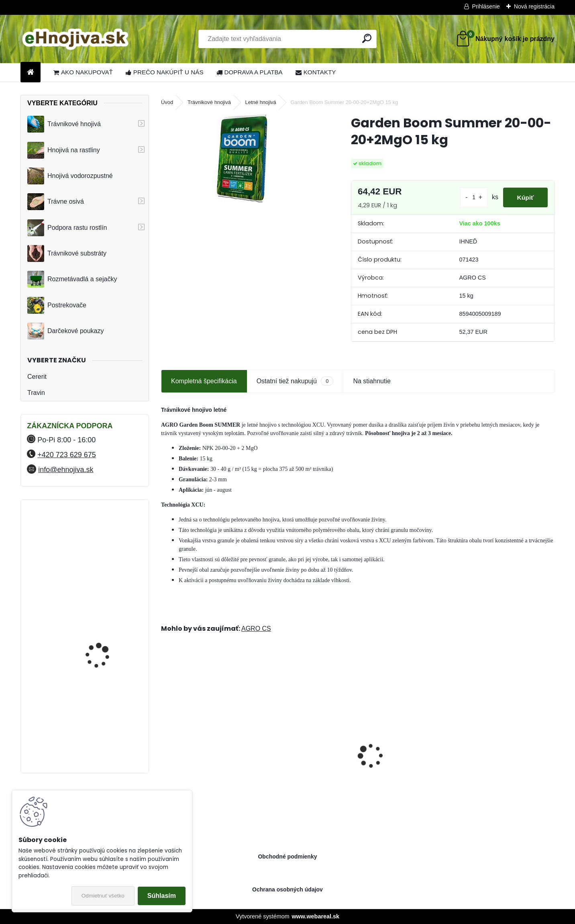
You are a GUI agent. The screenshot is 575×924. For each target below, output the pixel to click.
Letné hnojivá (261, 102)
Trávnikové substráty (67, 253)
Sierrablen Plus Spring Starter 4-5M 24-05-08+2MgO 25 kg (308, 764)
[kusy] (469, 197)
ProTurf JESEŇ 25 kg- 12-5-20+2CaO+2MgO (506, 763)
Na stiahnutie (372, 381)
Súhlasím (162, 896)
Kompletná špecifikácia (204, 381)
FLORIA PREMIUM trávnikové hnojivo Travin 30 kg (106, 728)
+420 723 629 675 (67, 455)
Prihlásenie (486, 6)
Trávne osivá (56, 202)
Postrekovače (57, 305)
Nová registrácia (534, 6)
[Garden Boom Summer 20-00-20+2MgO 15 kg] (243, 159)
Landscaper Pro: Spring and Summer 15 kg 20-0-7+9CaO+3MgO (407, 764)
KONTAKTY (316, 72)
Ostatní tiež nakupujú (295, 381)
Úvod (167, 102)
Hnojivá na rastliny (64, 150)
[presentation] (165, 742)
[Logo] (76, 39)
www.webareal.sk (315, 916)
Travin (36, 393)
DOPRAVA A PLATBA (250, 72)
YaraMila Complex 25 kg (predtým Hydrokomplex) (105, 610)
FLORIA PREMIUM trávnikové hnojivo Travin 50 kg (106, 544)
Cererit (37, 377)
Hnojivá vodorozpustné (70, 176)
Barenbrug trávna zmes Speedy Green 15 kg (201, 766)
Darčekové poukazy (66, 331)
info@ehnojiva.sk (66, 470)
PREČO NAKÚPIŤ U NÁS (165, 72)
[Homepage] (31, 73)
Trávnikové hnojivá (64, 124)
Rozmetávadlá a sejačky (72, 279)
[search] (367, 38)
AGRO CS (256, 629)
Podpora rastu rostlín (67, 228)
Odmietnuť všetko (103, 896)
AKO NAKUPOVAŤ (83, 72)
